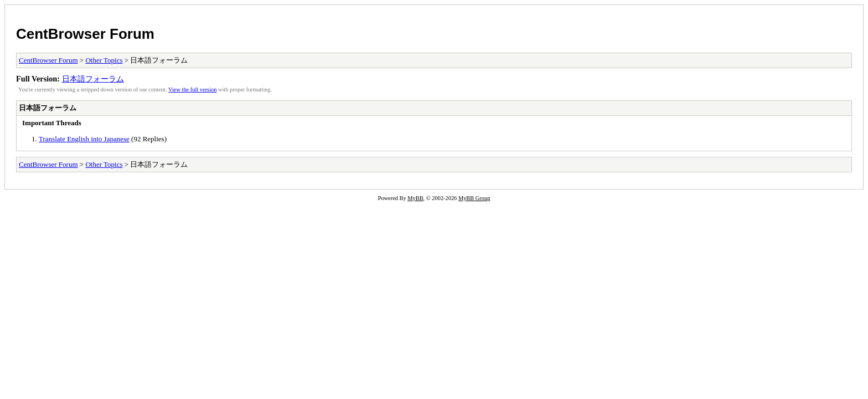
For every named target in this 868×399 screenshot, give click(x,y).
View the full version (192, 89)
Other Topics (104, 60)
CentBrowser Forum (85, 34)
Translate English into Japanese (84, 139)
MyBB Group (474, 198)
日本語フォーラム (93, 79)
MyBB (415, 198)
